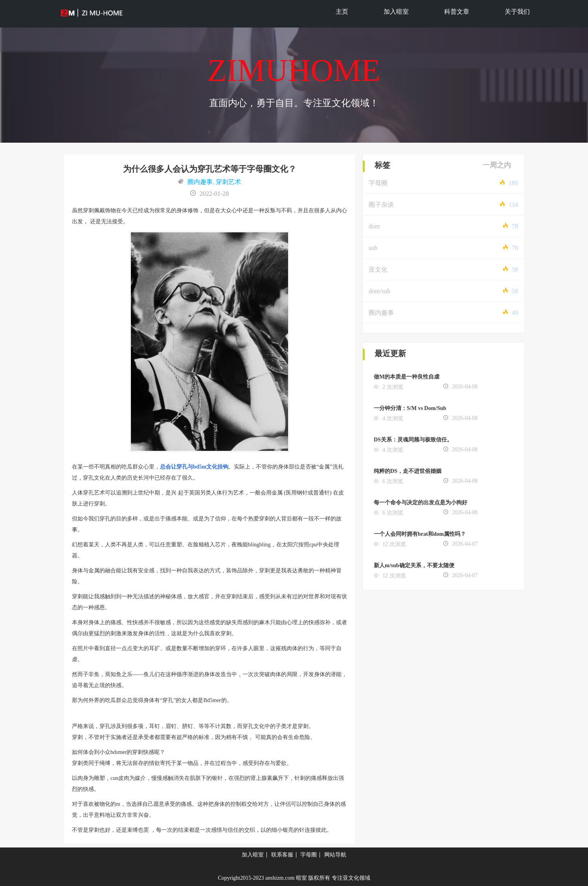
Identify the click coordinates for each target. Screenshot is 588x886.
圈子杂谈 (381, 205)
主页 (342, 12)
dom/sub (379, 291)
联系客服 (282, 855)
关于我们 (517, 12)
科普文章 (457, 12)
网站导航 (335, 855)
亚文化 (378, 269)
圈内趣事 (200, 182)
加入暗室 (396, 12)
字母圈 (378, 183)
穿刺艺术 (228, 182)
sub (373, 248)
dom (374, 226)
